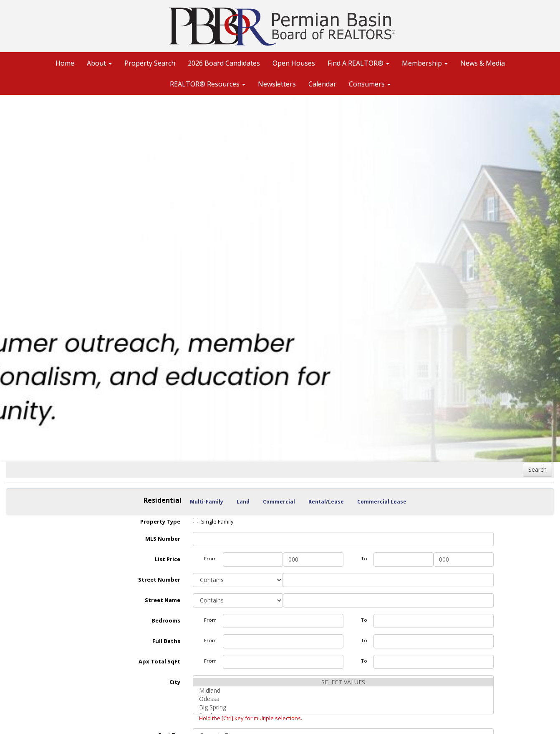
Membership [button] (425, 63)
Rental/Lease (326, 502)
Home (65, 63)
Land (243, 502)
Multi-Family (207, 502)
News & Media (483, 63)
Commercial (279, 502)
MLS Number (163, 539)
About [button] (99, 63)
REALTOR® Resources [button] (208, 84)
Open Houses (294, 63)
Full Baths (166, 641)
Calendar (322, 84)
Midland (343, 691)
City (175, 682)
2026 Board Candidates (224, 63)
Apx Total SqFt (159, 661)
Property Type (160, 521)
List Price (168, 559)
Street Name (163, 600)
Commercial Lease (382, 502)
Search (537, 470)
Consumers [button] (370, 84)
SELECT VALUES (343, 682)
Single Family (213, 521)
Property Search (150, 63)
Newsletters (277, 84)
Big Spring (343, 707)
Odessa (343, 699)
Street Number (159, 580)
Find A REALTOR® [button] (358, 63)
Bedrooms (166, 620)
